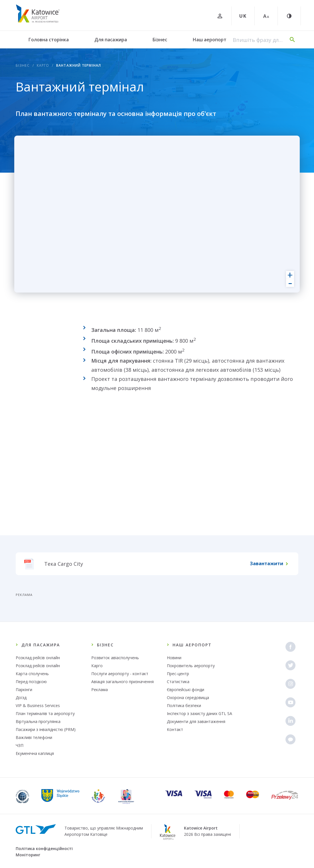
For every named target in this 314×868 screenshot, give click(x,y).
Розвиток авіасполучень (115, 658)
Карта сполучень (32, 674)
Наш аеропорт (210, 40)
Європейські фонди (186, 690)
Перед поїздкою (31, 682)
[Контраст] (289, 16)
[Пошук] (292, 40)
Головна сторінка (49, 40)
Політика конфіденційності (44, 848)
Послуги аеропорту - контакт (120, 674)
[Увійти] (220, 16)
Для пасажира (111, 40)
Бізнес (160, 40)
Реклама (100, 690)
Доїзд (21, 698)
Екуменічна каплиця (35, 753)
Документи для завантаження (196, 721)
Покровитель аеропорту (191, 666)
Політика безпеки (184, 705)
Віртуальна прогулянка (38, 721)
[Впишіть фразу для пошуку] (258, 40)
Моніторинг (28, 855)
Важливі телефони (34, 737)
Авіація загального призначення (122, 682)
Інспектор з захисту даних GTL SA (199, 713)
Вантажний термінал (79, 65)
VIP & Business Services (38, 705)
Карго (43, 65)
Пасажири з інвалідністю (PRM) (46, 729)
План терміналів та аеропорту (45, 713)
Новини (174, 658)
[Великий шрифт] (266, 16)
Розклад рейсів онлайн (38, 658)
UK (243, 16)
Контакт (175, 729)
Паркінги (24, 690)
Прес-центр (178, 674)
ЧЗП (20, 745)
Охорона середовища (188, 698)
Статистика (178, 682)
